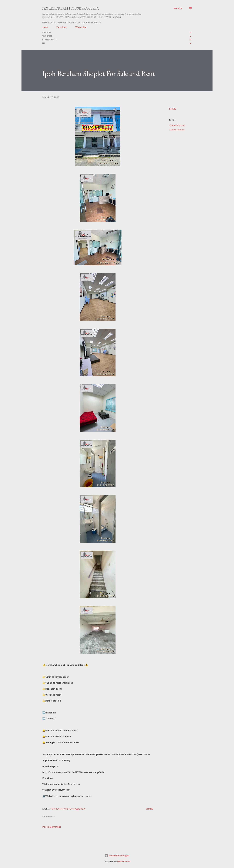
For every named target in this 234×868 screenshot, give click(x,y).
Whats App (81, 27)
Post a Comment (52, 827)
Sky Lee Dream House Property (70, 8)
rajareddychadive (124, 861)
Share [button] (173, 109)
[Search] (178, 8)
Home (45, 27)
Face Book (62, 27)
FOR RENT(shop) (177, 125)
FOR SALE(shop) (177, 130)
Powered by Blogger (117, 856)
